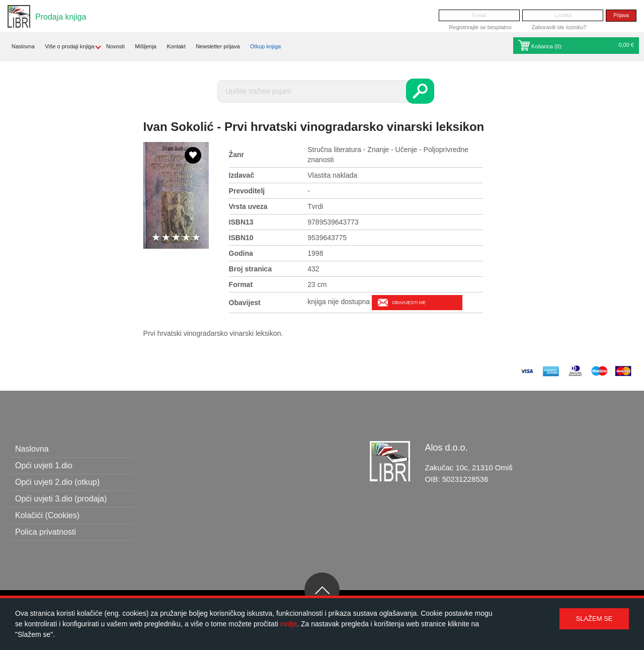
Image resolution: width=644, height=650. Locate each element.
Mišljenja (146, 46)
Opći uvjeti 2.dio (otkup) (57, 482)
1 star (156, 238)
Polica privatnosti (46, 532)
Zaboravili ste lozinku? (559, 27)
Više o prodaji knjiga (69, 46)
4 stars (186, 238)
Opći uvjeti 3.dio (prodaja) (61, 499)
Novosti (115, 46)
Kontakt (176, 46)
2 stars (166, 238)
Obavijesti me (409, 303)
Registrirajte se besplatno (480, 27)
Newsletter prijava (218, 46)
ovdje (289, 624)
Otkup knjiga (265, 46)
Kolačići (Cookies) (47, 515)
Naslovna (23, 46)
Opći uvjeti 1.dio (44, 465)
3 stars (176, 238)
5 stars (196, 238)
